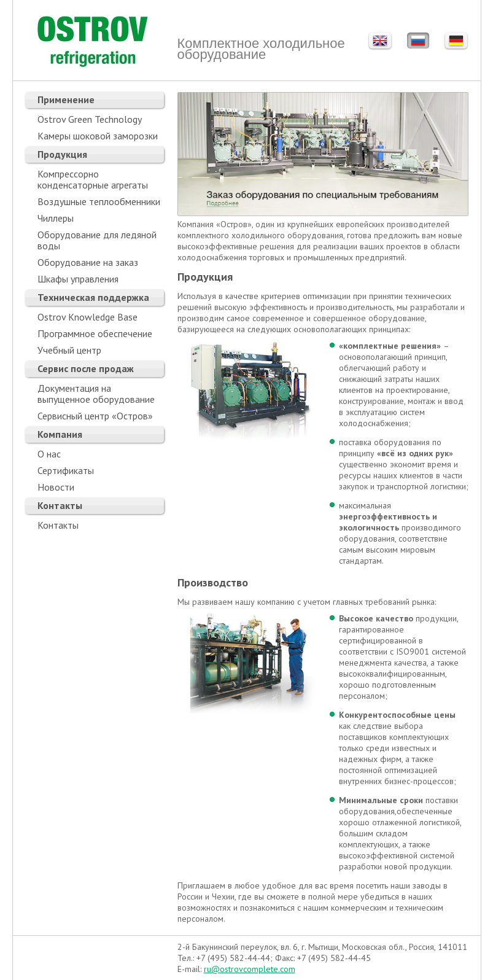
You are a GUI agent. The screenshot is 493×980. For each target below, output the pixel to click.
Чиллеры (56, 218)
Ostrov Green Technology (90, 119)
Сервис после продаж (86, 368)
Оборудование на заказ (88, 262)
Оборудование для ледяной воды (97, 240)
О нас (49, 454)
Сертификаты (66, 470)
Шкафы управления (78, 279)
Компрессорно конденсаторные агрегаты (93, 179)
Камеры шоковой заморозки (98, 136)
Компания (60, 434)
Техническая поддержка (93, 297)
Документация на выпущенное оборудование (96, 394)
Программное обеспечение (95, 333)
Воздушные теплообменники (99, 201)
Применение (66, 99)
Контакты (60, 505)
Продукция (62, 154)
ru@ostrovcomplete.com (250, 969)
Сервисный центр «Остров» (95, 416)
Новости (56, 487)
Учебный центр (69, 350)
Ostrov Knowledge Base (87, 317)
